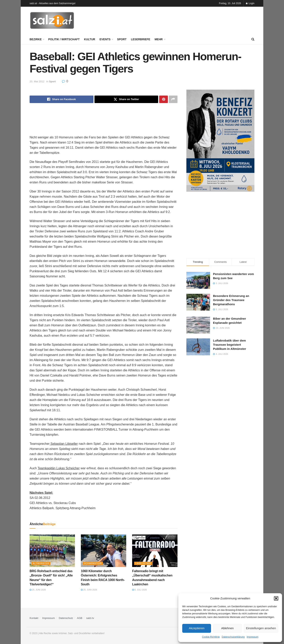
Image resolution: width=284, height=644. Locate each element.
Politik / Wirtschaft (64, 39)
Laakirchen (143, 563)
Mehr (159, 39)
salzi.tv (90, 618)
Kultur (90, 39)
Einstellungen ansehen (261, 628)
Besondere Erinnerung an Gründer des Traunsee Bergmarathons (231, 300)
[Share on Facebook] (62, 99)
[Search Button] (253, 39)
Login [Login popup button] (250, 3)
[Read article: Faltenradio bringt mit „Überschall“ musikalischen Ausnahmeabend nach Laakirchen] (155, 551)
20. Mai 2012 (37, 81)
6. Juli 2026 (139, 590)
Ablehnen (227, 628)
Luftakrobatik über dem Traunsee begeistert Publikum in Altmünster (230, 345)
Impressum (253, 637)
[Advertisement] (183, 20)
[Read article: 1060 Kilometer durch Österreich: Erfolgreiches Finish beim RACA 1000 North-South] (104, 551)
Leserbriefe (141, 39)
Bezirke (36, 39)
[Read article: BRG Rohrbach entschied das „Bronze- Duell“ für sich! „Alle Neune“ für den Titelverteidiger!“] (52, 551)
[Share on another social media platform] (173, 99)
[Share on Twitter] (126, 99)
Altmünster (41, 563)
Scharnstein (93, 563)
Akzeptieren (197, 628)
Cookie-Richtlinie (211, 637)
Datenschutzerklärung (233, 637)
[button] (276, 598)
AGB (80, 618)
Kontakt (34, 618)
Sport (122, 39)
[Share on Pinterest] (163, 99)
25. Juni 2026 (38, 590)
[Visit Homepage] (52, 21)
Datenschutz (66, 618)
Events (105, 39)
